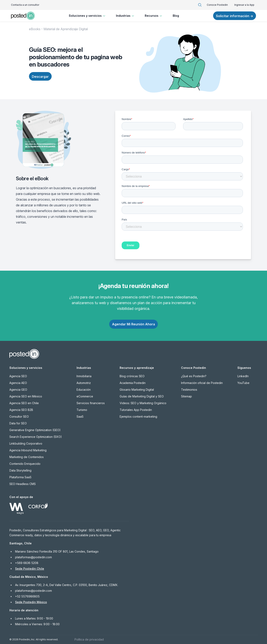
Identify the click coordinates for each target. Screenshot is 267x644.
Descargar (40, 77)
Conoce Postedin (217, 5)
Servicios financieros (91, 403)
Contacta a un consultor (25, 5)
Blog (176, 16)
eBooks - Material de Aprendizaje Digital (58, 29)
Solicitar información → (235, 16)
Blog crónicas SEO (132, 376)
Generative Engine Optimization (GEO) (35, 430)
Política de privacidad (89, 639)
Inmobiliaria (84, 376)
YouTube (243, 383)
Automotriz (84, 383)
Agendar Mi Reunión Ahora (133, 324)
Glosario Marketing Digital (137, 390)
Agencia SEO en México (26, 396)
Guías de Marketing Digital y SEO (142, 396)
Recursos (154, 16)
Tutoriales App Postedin (136, 410)
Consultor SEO (19, 417)
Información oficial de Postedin (202, 383)
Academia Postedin (133, 383)
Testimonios (189, 390)
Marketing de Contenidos (27, 457)
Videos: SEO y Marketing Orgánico (143, 403)
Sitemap (186, 396)
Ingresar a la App (244, 5)
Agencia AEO (18, 383)
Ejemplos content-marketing (138, 417)
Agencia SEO (18, 376)
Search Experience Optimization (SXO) (36, 437)
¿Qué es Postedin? (194, 376)
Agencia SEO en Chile (24, 403)
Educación (84, 390)
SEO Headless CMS (23, 484)
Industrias (125, 16)
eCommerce (85, 396)
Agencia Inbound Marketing (28, 450)
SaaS (80, 417)
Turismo (82, 410)
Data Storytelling (20, 470)
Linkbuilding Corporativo (26, 443)
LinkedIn (243, 376)
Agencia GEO (18, 390)
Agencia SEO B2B (21, 410)
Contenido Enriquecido (25, 464)
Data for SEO (18, 423)
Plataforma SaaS (20, 477)
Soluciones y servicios (87, 16)
